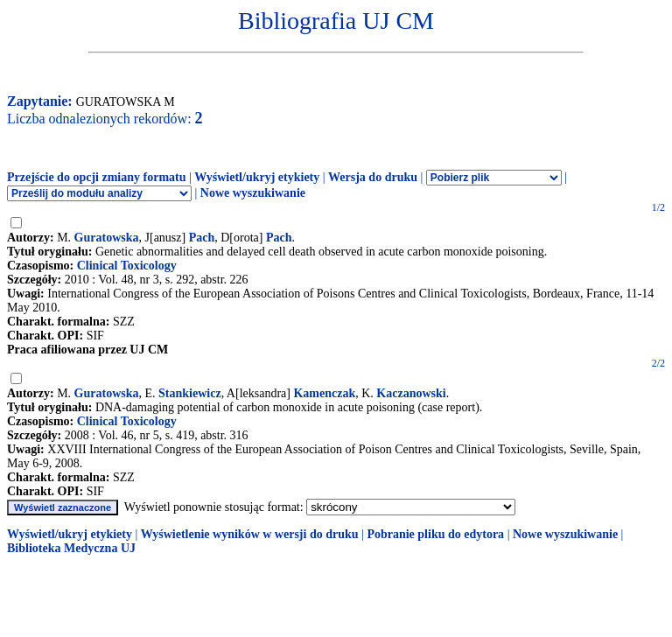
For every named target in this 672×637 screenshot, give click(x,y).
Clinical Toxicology (127, 266)
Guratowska (107, 238)
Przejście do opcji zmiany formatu (97, 177)
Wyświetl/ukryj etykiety (257, 177)
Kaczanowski (411, 393)
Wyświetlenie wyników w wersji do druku (250, 534)
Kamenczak (324, 393)
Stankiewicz (190, 393)
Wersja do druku (373, 177)
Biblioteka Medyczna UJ (71, 548)
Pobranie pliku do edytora (435, 534)
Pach (202, 238)
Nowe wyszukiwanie (253, 193)
